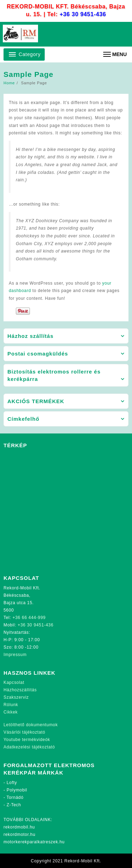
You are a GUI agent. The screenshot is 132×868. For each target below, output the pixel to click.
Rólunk (11, 705)
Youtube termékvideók (27, 740)
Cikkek (11, 712)
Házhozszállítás (20, 690)
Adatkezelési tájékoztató (29, 747)
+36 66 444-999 (29, 618)
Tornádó (15, 797)
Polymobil (17, 790)
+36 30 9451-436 (83, 14)
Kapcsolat (14, 682)
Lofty (12, 783)
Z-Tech (14, 805)
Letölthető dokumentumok (31, 725)
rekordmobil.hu (19, 827)
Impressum (15, 655)
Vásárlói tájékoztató (24, 732)
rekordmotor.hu (20, 834)
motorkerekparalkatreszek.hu (34, 842)
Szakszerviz (16, 697)
